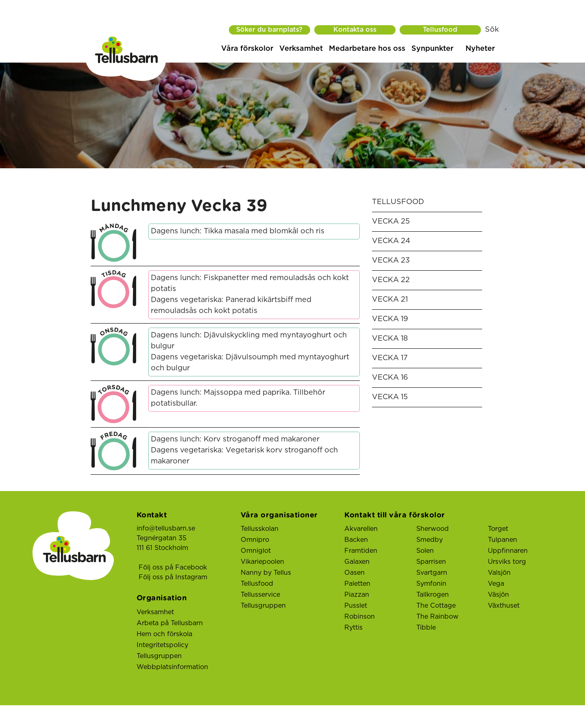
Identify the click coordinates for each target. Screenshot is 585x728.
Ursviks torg (507, 562)
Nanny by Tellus (266, 573)
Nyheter (480, 49)
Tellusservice (260, 595)
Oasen (354, 573)
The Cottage (436, 606)
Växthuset (504, 606)
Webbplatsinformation (172, 667)
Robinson (360, 617)
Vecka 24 (391, 241)
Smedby (430, 540)
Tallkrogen (433, 595)
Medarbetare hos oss (367, 49)
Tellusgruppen (159, 656)
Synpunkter (432, 49)
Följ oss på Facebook (173, 567)
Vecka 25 (391, 222)
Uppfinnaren (508, 551)
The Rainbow (437, 617)
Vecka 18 (390, 339)
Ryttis (353, 628)
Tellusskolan (260, 529)
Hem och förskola (164, 634)
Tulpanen (502, 540)
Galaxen (357, 562)
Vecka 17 (390, 358)
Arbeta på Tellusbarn (170, 623)
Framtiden (361, 551)
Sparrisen (431, 562)
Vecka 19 (390, 319)
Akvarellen (361, 529)
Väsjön (498, 595)
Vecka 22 (391, 280)
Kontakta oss (355, 30)
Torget (498, 529)
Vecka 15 (390, 397)
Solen (425, 551)
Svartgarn (432, 573)
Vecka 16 (390, 378)
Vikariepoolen (262, 562)
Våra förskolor (247, 49)
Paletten (357, 584)
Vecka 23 (391, 261)
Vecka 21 (390, 300)
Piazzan (357, 595)
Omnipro (255, 540)
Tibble (426, 628)
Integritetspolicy (162, 645)
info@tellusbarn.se (166, 528)
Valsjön (499, 573)
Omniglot (256, 551)
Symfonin (431, 584)
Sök (492, 30)
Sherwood (433, 529)
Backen (356, 540)
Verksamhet (301, 49)
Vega (496, 584)
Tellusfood (440, 30)
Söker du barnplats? (269, 30)
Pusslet (356, 606)
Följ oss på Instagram (173, 577)
